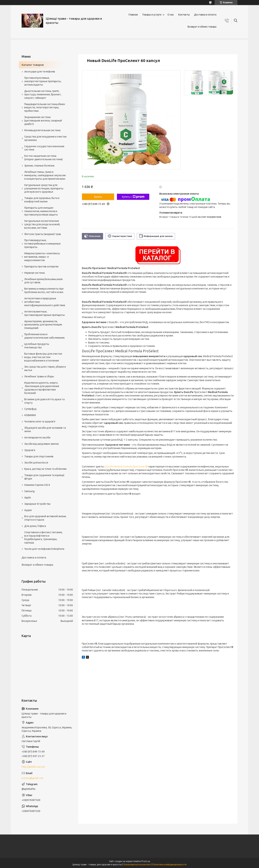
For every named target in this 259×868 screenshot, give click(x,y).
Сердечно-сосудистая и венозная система (44, 148)
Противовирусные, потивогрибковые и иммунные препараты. (42, 244)
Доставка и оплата (205, 15)
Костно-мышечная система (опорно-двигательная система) (43, 158)
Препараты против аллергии (41, 267)
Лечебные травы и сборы (39, 376)
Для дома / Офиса (35, 526)
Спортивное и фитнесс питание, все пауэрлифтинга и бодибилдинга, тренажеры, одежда (43, 537)
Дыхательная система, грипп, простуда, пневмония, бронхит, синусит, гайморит (43, 94)
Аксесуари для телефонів (40, 72)
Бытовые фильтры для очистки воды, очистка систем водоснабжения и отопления (43, 357)
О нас (171, 15)
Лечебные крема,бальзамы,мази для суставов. (43, 281)
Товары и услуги (152, 15)
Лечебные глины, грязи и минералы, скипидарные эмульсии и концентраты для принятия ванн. (45, 175)
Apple (28, 498)
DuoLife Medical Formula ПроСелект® (126, 467)
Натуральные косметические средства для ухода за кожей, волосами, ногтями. (42, 224)
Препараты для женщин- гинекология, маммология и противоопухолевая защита (41, 211)
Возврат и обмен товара (202, 27)
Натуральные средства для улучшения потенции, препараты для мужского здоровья (44, 188)
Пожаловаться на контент (137, 864)
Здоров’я (30, 450)
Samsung (29, 491)
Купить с (133, 197)
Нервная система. (35, 273)
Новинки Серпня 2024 (37, 485)
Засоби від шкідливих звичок (42, 444)
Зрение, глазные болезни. (40, 166)
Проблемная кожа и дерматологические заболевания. (45, 336)
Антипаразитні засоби (37, 438)
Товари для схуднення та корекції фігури (44, 477)
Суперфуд (30, 409)
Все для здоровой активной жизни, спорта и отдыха (45, 518)
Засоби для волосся (36, 463)
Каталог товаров (33, 65)
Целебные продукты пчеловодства (37, 346)
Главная (133, 15)
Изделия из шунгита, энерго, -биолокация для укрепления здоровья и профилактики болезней (42, 388)
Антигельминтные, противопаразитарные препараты (45, 313)
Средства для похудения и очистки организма (45, 138)
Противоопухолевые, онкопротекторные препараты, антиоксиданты (43, 81)
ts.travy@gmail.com (32, 778)
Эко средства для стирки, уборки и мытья (45, 368)
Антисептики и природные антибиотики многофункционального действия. (45, 302)
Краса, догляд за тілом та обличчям (45, 469)
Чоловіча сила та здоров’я (40, 421)
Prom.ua (146, 861)
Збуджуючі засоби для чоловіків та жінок (45, 429)
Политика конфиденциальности (170, 864)
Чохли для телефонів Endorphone (44, 549)
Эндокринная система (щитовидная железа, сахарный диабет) (43, 121)
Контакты (184, 15)
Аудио (28, 510)
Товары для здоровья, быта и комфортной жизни (42, 200)
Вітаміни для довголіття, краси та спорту (44, 401)
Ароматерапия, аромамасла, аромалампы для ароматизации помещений (43, 325)
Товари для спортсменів (39, 456)
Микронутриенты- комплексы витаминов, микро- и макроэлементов (42, 257)
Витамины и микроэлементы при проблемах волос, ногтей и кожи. (44, 290)
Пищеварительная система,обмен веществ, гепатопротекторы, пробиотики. (45, 108)
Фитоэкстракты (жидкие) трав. (43, 234)
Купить (98, 197)
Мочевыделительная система (42, 130)
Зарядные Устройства (37, 504)
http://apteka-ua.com (33, 767)
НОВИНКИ (30, 415)
